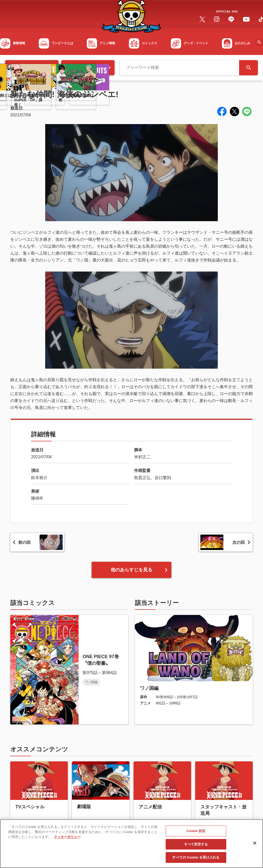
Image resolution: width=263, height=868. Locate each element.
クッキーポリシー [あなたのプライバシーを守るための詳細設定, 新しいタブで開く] (67, 839)
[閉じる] (255, 845)
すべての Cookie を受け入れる (196, 860)
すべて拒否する (196, 847)
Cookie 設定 (196, 833)
